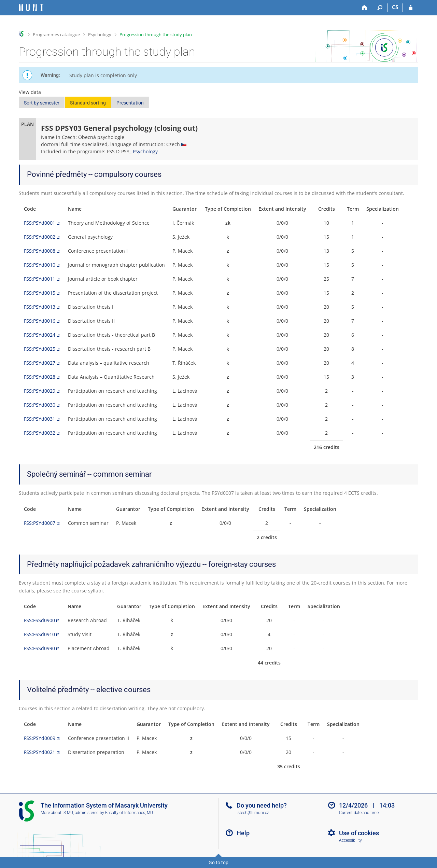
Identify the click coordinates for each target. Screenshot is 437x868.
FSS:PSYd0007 (40, 523)
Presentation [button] (130, 103)
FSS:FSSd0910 (39, 634)
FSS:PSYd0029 (40, 391)
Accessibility (350, 840)
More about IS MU (57, 813)
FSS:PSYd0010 (40, 265)
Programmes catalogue (56, 34)
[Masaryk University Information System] (31, 8)
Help (243, 833)
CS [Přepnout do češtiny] (395, 7)
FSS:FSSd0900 (39, 620)
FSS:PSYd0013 (40, 307)
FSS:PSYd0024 (40, 335)
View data (30, 92)
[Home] (364, 8)
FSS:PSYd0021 (40, 752)
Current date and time (359, 813)
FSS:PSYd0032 (40, 433)
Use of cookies (359, 833)
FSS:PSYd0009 (40, 738)
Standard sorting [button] (88, 103)
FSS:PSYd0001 (40, 223)
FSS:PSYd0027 (40, 363)
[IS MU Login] (411, 8)
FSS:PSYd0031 (40, 419)
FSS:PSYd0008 (40, 251)
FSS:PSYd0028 (40, 377)
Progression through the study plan (156, 34)
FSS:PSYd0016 (40, 321)
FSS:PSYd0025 (40, 349)
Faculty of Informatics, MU (129, 813)
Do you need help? (262, 805)
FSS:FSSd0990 (39, 648)
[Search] (380, 8)
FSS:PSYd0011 (40, 279)
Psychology (100, 34)
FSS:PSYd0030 (40, 405)
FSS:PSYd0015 (40, 293)
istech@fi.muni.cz (253, 813)
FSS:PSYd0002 (40, 237)
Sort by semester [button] (42, 103)
